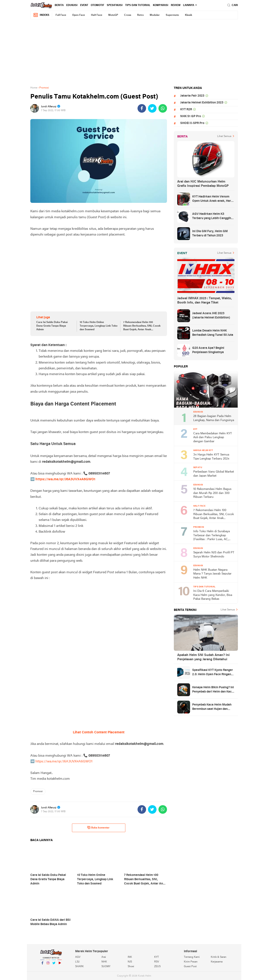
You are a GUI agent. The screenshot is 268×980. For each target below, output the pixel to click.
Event (84, 5)
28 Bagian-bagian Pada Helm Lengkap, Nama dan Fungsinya (214, 418)
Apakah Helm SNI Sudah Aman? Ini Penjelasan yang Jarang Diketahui (203, 657)
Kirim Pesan (191, 962)
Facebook (42, 965)
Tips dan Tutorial (138, 5)
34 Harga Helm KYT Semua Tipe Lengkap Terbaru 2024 (211, 457)
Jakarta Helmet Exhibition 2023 (202, 103)
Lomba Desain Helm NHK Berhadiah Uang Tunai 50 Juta (213, 333)
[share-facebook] (142, 108)
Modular (155, 15)
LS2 (77, 962)
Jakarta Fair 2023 (192, 96)
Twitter (54, 965)
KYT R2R (186, 110)
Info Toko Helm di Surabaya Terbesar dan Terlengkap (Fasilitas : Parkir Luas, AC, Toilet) (212, 536)
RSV (157, 962)
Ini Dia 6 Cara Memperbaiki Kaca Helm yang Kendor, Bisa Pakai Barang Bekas (213, 595)
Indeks (41, 15)
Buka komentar (98, 828)
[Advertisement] (134, 53)
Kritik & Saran (219, 957)
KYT (157, 957)
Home (34, 88)
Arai (104, 957)
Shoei (131, 967)
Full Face (61, 15)
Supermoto (172, 15)
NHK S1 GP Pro (191, 116)
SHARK (79, 967)
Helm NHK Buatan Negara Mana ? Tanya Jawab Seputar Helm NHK (212, 574)
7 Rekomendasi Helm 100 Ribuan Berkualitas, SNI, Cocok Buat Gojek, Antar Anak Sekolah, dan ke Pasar (142, 326)
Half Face (97, 15)
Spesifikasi (115, 5)
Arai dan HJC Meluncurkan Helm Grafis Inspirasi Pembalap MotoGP (203, 184)
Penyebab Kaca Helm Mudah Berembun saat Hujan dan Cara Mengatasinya (212, 707)
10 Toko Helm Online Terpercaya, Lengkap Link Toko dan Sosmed (99, 326)
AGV (78, 957)
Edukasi (72, 5)
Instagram (48, 965)
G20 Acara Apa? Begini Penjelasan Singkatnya (208, 350)
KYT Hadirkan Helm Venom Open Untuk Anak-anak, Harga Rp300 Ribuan (213, 199)
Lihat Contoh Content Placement (99, 732)
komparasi (161, 5)
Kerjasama (217, 962)
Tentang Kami (192, 957)
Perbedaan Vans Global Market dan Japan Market (214, 474)
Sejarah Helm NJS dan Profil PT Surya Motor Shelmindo (214, 555)
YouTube (60, 965)
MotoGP (113, 15)
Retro (140, 15)
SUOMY (106, 967)
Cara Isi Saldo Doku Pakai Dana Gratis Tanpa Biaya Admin (52, 326)
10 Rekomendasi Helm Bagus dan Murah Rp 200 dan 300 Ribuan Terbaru (212, 493)
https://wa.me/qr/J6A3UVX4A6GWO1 (65, 479)
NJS (130, 962)
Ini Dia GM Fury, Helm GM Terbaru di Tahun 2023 (210, 234)
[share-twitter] (152, 108)
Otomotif (97, 5)
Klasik (189, 15)
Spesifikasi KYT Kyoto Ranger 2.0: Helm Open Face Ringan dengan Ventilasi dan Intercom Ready (213, 673)
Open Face (79, 15)
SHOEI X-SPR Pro (192, 123)
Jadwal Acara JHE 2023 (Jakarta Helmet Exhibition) (211, 316)
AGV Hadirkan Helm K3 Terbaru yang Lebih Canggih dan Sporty (212, 217)
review (176, 5)
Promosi (38, 791)
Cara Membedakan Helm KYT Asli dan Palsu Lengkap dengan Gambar (213, 438)
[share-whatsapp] (163, 108)
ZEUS (157, 967)
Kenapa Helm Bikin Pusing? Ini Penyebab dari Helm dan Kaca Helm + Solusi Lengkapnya (213, 690)
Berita (59, 5)
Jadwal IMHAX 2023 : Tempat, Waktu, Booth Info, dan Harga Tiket (205, 301)
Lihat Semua (224, 136)
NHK (104, 962)
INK (130, 957)
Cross (128, 15)
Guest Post (190, 967)
